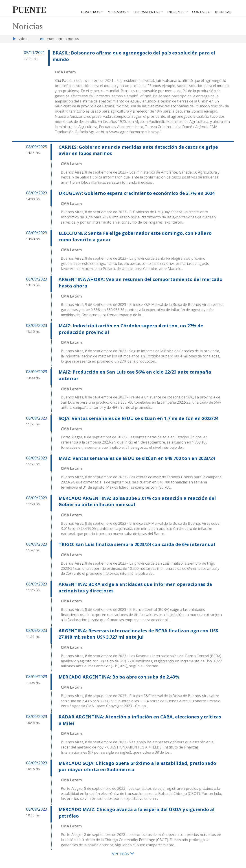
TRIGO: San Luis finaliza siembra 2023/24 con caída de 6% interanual (137, 544)
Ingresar (223, 12)
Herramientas (146, 12)
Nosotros (90, 12)
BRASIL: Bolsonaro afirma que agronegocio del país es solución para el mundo (134, 56)
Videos (23, 39)
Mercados (117, 12)
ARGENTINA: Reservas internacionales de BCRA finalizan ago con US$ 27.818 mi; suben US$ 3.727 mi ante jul (138, 634)
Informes (176, 12)
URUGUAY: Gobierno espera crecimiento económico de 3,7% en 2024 (137, 193)
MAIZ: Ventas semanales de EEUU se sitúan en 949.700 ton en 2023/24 (137, 458)
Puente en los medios (63, 39)
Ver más (123, 854)
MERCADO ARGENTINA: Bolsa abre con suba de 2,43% (119, 677)
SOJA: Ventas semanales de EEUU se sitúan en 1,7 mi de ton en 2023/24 (138, 418)
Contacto (201, 12)
